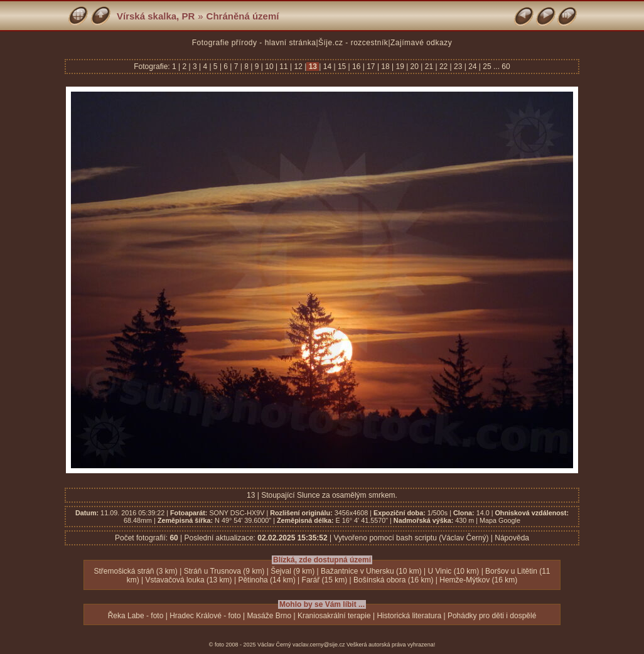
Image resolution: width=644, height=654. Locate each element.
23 (458, 67)
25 (487, 67)
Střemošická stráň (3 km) (136, 571)
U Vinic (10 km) (454, 571)
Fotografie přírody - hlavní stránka (254, 43)
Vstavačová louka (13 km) (189, 580)
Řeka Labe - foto (136, 616)
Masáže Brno (269, 616)
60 (506, 67)
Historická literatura (409, 616)
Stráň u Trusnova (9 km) (224, 571)
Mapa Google (500, 520)
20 (414, 67)
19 (400, 67)
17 (371, 67)
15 (342, 67)
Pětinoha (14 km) (266, 580)
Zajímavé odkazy (421, 43)
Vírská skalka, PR (156, 16)
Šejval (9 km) (292, 571)
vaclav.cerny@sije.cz (319, 645)
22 (444, 67)
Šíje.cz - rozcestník (353, 43)
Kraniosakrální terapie (334, 616)
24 (473, 67)
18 (385, 67)
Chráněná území (243, 16)
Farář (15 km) (325, 580)
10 (269, 67)
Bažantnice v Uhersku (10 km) (371, 571)
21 (429, 67)
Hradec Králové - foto (205, 616)
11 (284, 67)
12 (298, 67)
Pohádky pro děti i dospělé (492, 616)
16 (357, 67)
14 (327, 67)
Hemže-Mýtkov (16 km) (478, 580)
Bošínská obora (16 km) (393, 580)
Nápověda (512, 538)
